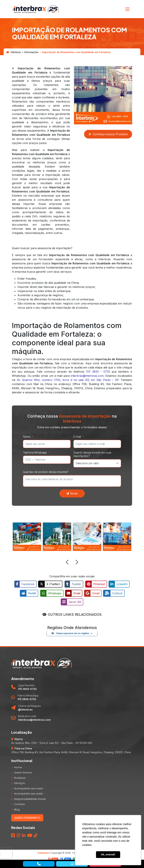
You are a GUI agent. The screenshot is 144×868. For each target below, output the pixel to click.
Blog (17, 808)
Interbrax (14, 52)
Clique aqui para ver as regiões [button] (70, 632)
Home (18, 766)
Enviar (72, 493)
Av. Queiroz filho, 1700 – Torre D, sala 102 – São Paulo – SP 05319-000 (52, 742)
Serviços (20, 782)
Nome (29, 437)
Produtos (20, 777)
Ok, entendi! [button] (108, 855)
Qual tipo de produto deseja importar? (46, 472)
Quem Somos (23, 771)
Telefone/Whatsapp (37, 453)
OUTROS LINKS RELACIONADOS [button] (75, 613)
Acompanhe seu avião (29, 793)
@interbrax (25, 708)
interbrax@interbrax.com (87, 376)
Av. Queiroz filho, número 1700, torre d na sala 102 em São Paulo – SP (68, 380)
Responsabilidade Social (30, 798)
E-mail (80, 437)
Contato (20, 803)
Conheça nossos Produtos (108, 134)
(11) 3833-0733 (27, 688)
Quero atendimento (27, 817)
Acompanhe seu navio (29, 787)
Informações (31, 52)
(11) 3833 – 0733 (98, 372)
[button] (67, 563)
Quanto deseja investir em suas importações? (92, 454)
